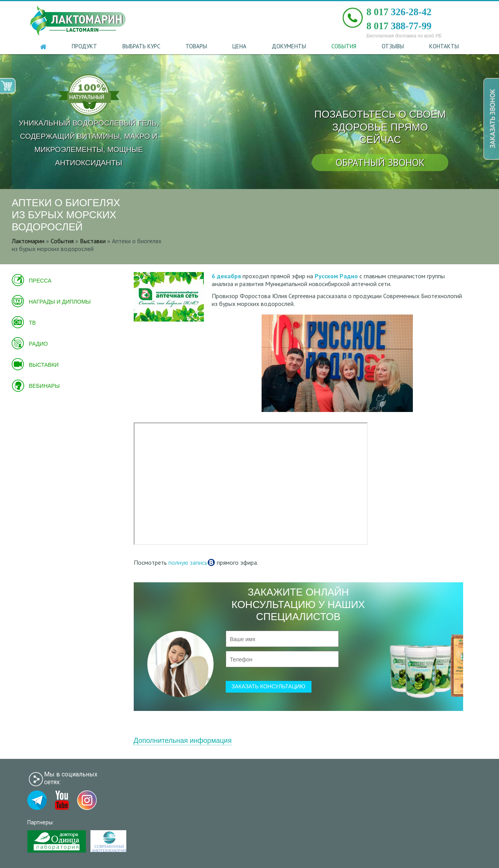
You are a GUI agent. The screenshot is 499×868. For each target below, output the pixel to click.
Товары (196, 46)
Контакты (444, 46)
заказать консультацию (269, 686)
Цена (239, 46)
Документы (289, 46)
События (344, 46)
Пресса (40, 281)
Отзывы (393, 46)
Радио (38, 344)
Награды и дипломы (60, 302)
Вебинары (44, 386)
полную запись (188, 562)
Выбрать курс (141, 46)
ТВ (32, 323)
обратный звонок (380, 162)
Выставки (44, 365)
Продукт (84, 46)
